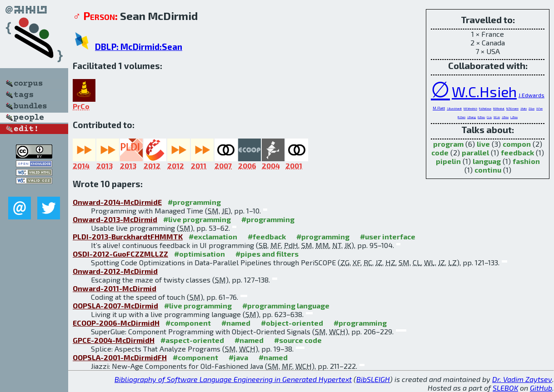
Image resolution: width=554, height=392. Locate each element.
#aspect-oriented (192, 340)
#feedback (267, 236)
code (440, 152)
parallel (475, 152)
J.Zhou (505, 117)
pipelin (448, 161)
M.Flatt (439, 108)
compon (517, 144)
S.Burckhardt (454, 108)
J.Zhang (472, 117)
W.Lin (497, 117)
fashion (526, 161)
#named (236, 323)
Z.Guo (532, 108)
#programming (194, 202)
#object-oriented (292, 323)
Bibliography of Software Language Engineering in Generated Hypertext (233, 379)
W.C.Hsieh (484, 91)
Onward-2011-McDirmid (115, 288)
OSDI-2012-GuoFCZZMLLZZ (120, 254)
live (483, 144)
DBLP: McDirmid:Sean (139, 47)
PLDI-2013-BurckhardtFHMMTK (128, 236)
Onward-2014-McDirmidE (117, 202)
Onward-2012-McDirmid (115, 271)
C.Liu (489, 117)
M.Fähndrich (470, 108)
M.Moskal (499, 108)
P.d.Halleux (485, 108)
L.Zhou (514, 117)
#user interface (388, 236)
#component (188, 323)
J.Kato (524, 108)
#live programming (197, 219)
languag (487, 161)
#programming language (286, 305)
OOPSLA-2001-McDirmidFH (120, 357)
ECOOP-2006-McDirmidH (116, 323)
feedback (517, 152)
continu (488, 170)
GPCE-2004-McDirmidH (114, 340)
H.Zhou (481, 117)
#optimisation (200, 254)
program (448, 144)
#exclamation (213, 236)
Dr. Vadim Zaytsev (522, 379)
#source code (298, 340)
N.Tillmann (512, 108)
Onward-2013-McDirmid (115, 219)
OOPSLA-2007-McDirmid (115, 305)
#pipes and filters (267, 254)
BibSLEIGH (373, 379)
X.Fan (539, 108)
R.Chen (462, 117)
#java (238, 357)
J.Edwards (532, 95)
